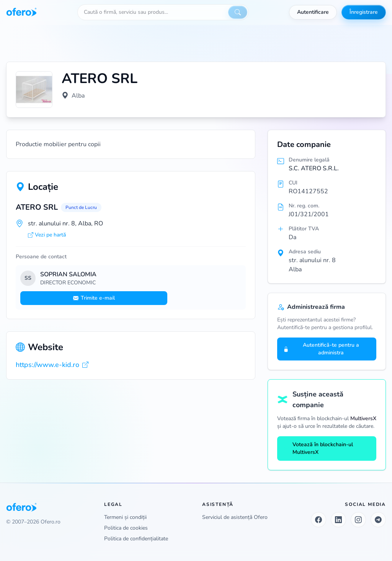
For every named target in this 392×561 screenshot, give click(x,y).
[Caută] (238, 12)
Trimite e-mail (94, 298)
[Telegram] (378, 520)
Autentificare (313, 12)
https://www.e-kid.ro (52, 365)
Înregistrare (364, 12)
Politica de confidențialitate (136, 539)
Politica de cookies (126, 528)
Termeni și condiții (125, 517)
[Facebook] (318, 520)
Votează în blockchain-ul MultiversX (318, 448)
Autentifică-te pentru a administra (321, 349)
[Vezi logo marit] (34, 90)
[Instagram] (358, 520)
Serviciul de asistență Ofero (235, 517)
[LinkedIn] (338, 520)
